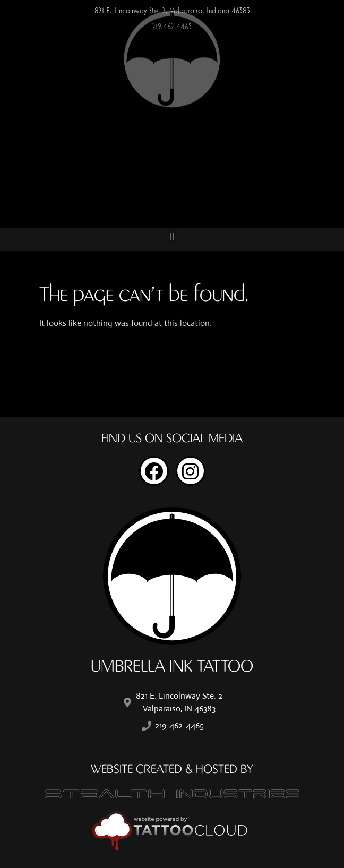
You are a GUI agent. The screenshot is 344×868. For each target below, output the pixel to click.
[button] (172, 237)
